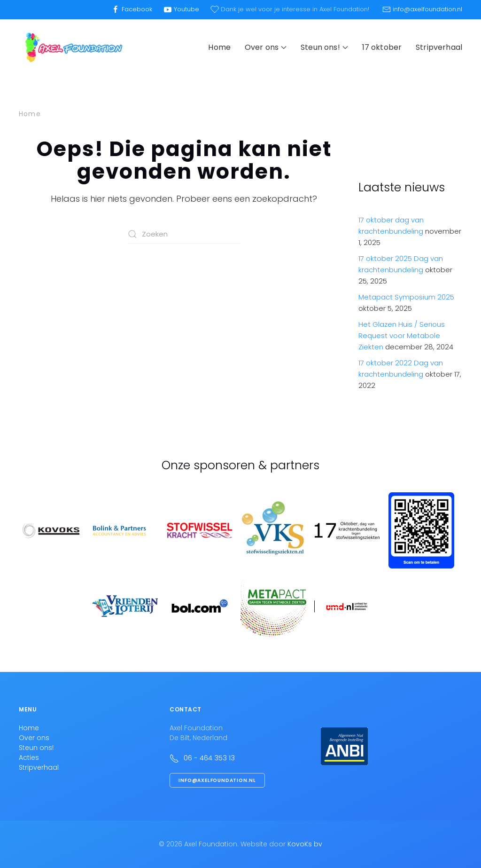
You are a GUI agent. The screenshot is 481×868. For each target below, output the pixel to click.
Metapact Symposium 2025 (406, 297)
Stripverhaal (439, 47)
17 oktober (382, 47)
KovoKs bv (305, 844)
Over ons (34, 738)
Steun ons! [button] (324, 47)
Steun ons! (36, 748)
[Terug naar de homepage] (73, 47)
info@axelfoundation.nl (217, 780)
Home (219, 47)
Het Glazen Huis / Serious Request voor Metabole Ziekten (402, 335)
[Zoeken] (184, 234)
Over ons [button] (266, 47)
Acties (29, 758)
